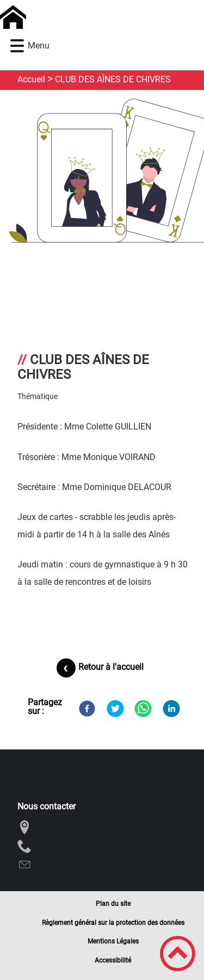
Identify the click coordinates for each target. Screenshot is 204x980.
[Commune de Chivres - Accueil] (78, 17)
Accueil (31, 79)
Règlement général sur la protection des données (113, 923)
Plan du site (113, 904)
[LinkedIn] (171, 709)
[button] (17, 46)
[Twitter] (115, 709)
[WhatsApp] (143, 709)
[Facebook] (87, 709)
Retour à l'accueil (111, 667)
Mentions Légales (113, 941)
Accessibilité (113, 960)
